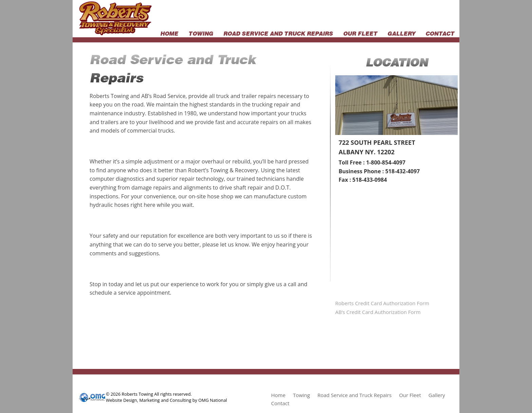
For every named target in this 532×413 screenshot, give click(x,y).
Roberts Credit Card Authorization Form (382, 303)
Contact (440, 33)
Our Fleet (360, 33)
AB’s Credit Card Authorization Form (378, 312)
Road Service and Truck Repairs (278, 33)
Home (169, 33)
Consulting (180, 400)
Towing (201, 33)
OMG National (213, 400)
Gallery (401, 33)
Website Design (121, 400)
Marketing (149, 400)
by (195, 400)
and (165, 400)
